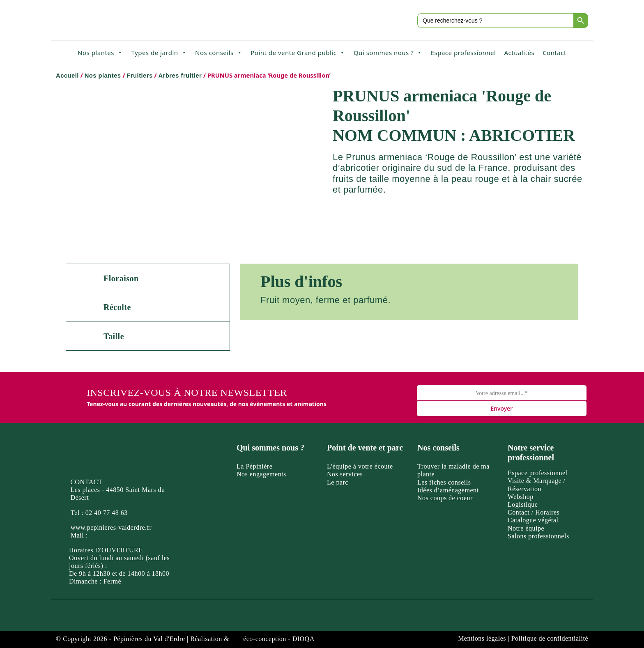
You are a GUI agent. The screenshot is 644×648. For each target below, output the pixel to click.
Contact (554, 53)
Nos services (345, 474)
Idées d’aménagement (448, 490)
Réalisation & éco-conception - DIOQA (252, 639)
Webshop (521, 497)
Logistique (523, 504)
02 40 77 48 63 (107, 513)
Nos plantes (100, 53)
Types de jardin (159, 53)
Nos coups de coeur (445, 498)
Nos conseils (219, 53)
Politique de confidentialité (550, 638)
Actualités (519, 53)
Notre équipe (526, 528)
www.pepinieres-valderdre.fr (111, 527)
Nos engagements (261, 474)
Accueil (67, 76)
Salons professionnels (538, 536)
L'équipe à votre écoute (360, 466)
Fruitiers (139, 76)
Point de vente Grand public (298, 53)
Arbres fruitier (180, 76)
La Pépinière (254, 466)
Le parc (338, 482)
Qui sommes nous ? (388, 53)
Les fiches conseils (444, 482)
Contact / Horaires (534, 512)
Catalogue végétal (533, 520)
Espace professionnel (463, 53)
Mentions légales (482, 638)
